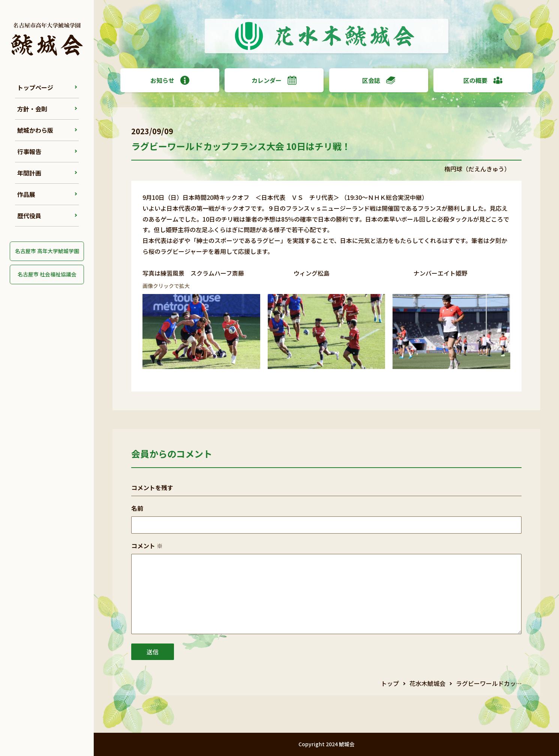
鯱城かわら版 (35, 130)
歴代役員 (29, 216)
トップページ (35, 87)
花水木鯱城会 (427, 683)
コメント (147, 546)
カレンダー (274, 80)
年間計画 (29, 173)
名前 (137, 508)
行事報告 (29, 151)
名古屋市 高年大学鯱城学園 (47, 251)
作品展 (26, 194)
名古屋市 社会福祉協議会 (47, 274)
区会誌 (379, 80)
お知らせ (170, 80)
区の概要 (483, 80)
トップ (390, 683)
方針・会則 (32, 109)
